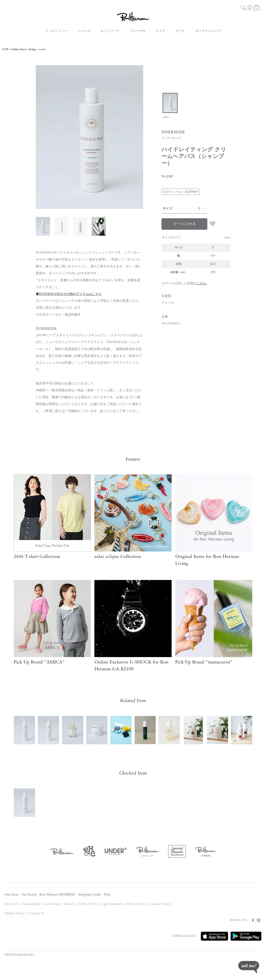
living (32, 50)
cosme (42, 50)
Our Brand (29, 895)
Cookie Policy (160, 904)
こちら (202, 284)
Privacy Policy (137, 904)
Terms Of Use (88, 904)
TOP (5, 50)
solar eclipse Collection (118, 557)
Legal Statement (112, 904)
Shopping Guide (89, 895)
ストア (161, 31)
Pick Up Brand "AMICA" (39, 662)
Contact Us (36, 914)
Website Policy (15, 914)
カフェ (180, 31)
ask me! (249, 967)
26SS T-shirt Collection (37, 557)
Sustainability (31, 904)
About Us (11, 904)
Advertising (53, 904)
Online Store (19, 50)
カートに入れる (184, 224)
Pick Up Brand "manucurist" (204, 662)
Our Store (11, 895)
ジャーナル (138, 31)
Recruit (69, 904)
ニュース (84, 31)
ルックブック (110, 31)
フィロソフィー (56, 31)
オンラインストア (208, 31)
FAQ (107, 895)
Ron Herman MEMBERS (57, 895)
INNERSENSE (46, 329)
